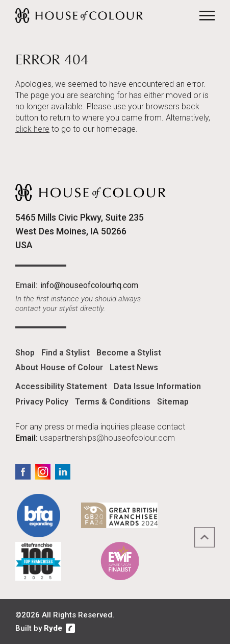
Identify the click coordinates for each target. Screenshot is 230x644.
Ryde (53, 628)
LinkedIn (63, 472)
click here (32, 129)
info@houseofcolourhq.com (89, 285)
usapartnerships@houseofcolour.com (107, 438)
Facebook (23, 472)
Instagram (43, 472)
